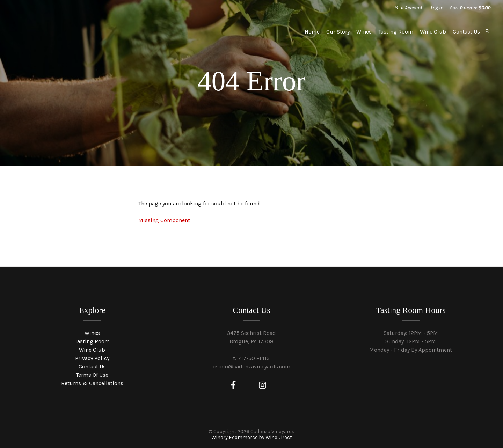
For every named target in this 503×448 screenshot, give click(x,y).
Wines (364, 32)
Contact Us (466, 32)
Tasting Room (396, 32)
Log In (437, 8)
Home (312, 32)
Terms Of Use (92, 375)
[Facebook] (233, 385)
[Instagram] (263, 385)
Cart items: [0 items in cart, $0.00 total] (470, 8)
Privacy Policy (92, 358)
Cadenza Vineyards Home (65, 31)
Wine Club (433, 32)
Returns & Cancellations (92, 383)
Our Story (338, 32)
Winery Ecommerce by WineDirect (252, 437)
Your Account (409, 8)
